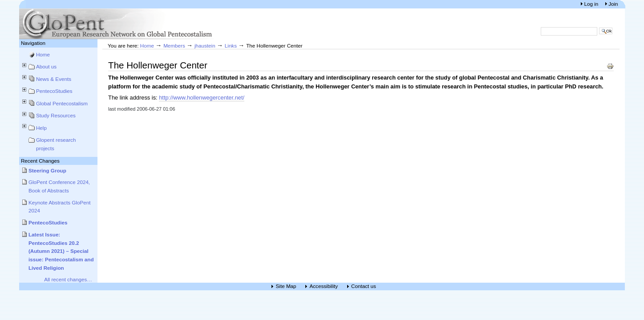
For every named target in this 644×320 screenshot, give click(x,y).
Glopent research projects (56, 144)
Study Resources (56, 115)
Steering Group (47, 170)
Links (231, 46)
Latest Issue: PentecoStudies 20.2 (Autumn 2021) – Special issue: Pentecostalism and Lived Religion (61, 251)
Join (613, 4)
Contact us (364, 286)
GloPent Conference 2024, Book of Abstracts (59, 186)
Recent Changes (40, 161)
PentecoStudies (54, 91)
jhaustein (205, 46)
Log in (592, 4)
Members (174, 46)
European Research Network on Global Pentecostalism (117, 24)
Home (43, 54)
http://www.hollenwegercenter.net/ (202, 98)
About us (46, 66)
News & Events (54, 79)
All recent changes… (68, 279)
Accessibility (324, 286)
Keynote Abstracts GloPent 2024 (60, 207)
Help (41, 128)
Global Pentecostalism (62, 103)
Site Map (286, 286)
